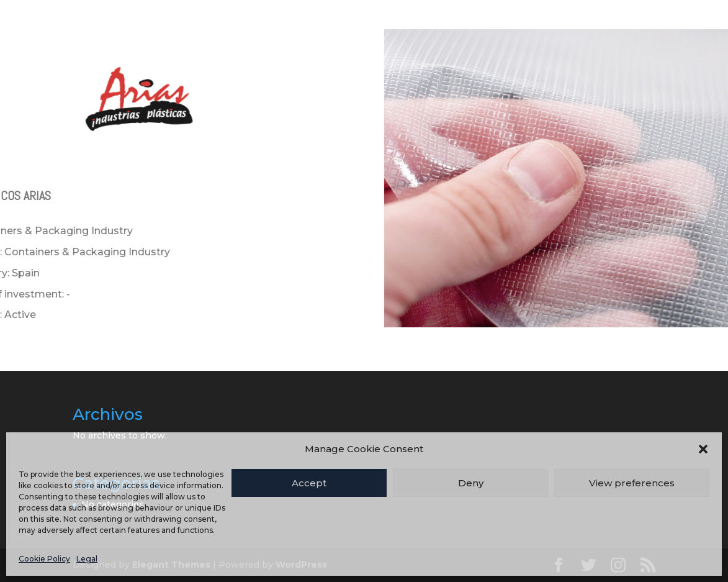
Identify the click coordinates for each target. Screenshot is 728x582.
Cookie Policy (44, 559)
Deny (471, 483)
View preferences (632, 483)
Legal (87, 559)
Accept (309, 483)
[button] (703, 449)
